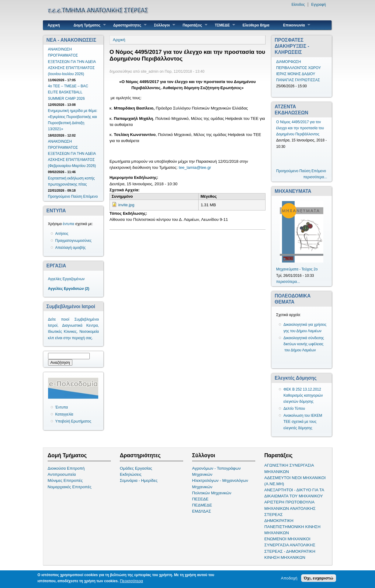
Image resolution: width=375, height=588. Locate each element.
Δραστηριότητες (128, 25)
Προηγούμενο (59, 197)
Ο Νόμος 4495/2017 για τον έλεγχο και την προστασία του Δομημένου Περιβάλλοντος (300, 128)
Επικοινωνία (295, 25)
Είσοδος (298, 5)
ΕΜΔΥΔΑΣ (202, 511)
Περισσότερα (131, 581)
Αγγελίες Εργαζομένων (66, 279)
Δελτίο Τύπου (294, 409)
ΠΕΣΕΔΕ (200, 499)
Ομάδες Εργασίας (136, 468)
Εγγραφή (318, 5)
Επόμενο (90, 197)
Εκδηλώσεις (131, 474)
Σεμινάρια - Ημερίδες (139, 480)
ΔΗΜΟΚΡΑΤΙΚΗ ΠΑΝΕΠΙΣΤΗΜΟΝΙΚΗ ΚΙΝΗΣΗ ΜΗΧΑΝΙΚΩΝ (292, 527)
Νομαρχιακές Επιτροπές (70, 487)
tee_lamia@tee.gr (195, 167)
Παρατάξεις (193, 25)
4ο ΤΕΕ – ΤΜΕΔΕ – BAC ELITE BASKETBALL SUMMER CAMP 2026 (68, 92)
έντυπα (68, 224)
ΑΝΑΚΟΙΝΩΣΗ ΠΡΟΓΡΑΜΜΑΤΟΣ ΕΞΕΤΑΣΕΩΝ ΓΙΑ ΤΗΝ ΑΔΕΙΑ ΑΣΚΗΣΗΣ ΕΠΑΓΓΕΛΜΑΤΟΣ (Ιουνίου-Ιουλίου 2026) (72, 62)
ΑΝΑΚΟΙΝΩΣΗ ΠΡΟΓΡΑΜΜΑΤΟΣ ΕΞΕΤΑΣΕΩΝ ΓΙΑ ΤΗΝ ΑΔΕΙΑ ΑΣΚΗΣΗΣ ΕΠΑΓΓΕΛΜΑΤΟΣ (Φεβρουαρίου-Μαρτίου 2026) (72, 154)
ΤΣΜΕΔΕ (223, 25)
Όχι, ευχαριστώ (319, 578)
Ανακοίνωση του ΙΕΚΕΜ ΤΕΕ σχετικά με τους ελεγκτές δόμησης (303, 422)
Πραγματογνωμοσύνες (74, 241)
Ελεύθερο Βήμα (256, 25)
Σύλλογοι (162, 25)
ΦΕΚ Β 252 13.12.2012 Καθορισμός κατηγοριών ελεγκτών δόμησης (303, 395)
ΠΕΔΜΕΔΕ (202, 505)
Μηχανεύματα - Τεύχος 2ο (297, 269)
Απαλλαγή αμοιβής (71, 248)
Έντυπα (62, 407)
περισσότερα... (315, 177)
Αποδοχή (289, 578)
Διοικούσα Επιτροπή (66, 468)
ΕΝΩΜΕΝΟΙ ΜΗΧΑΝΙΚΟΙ (287, 539)
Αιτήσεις (62, 234)
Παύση (77, 197)
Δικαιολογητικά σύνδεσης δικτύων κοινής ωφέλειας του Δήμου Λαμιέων (304, 344)
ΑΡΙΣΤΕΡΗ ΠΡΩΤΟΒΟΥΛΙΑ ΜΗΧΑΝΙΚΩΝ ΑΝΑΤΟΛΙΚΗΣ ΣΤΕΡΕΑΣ (290, 508)
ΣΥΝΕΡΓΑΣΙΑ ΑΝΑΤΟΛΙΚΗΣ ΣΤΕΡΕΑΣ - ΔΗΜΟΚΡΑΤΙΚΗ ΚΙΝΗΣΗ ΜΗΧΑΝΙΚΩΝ (290, 551)
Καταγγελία (64, 414)
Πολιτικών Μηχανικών (212, 493)
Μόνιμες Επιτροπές (65, 480)
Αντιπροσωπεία (62, 474)
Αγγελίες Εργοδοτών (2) (69, 289)
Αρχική (54, 25)
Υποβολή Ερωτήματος (73, 421)
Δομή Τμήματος (87, 25)
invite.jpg (126, 205)
